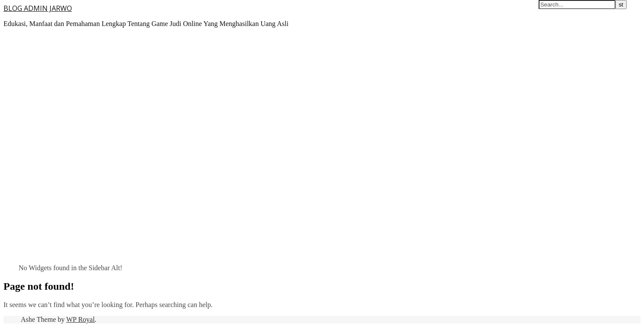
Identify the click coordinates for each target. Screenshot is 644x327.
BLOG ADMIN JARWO (38, 8)
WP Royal (81, 319)
